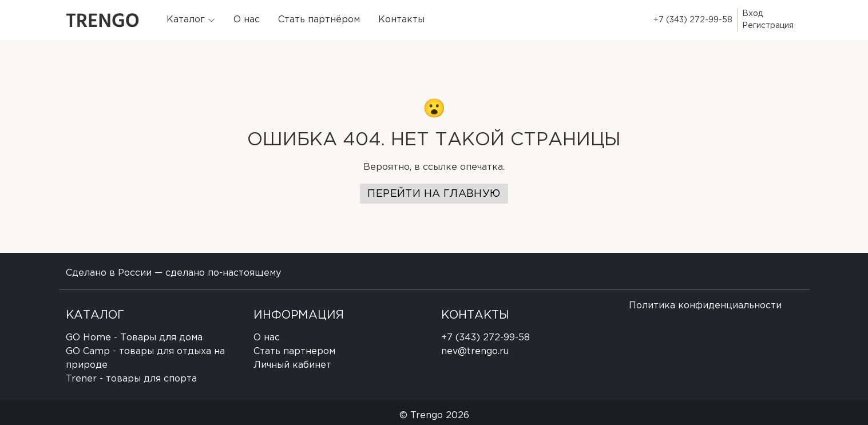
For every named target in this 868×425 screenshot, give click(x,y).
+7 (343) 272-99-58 (693, 20)
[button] (191, 20)
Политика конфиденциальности (705, 306)
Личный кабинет (292, 365)
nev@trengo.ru (475, 351)
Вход (752, 14)
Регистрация (768, 26)
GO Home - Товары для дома (134, 338)
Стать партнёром (319, 20)
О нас (247, 20)
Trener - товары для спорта (131, 379)
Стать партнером (294, 351)
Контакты (401, 20)
